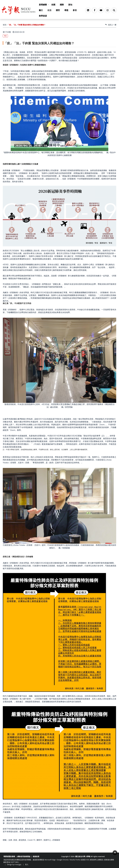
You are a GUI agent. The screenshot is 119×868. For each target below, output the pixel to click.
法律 (10, 840)
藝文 (41, 10)
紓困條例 (56, 840)
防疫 (15, 840)
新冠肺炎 (22, 840)
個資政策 (36, 856)
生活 (49, 10)
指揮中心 (47, 840)
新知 (70, 5)
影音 (75, 10)
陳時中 (39, 840)
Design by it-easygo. (14, 864)
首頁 (4, 25)
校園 (53, 5)
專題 (66, 10)
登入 (27, 864)
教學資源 (43, 16)
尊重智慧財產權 (9, 856)
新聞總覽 (44, 5)
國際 (62, 5)
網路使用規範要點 (24, 856)
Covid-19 (31, 840)
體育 (58, 10)
